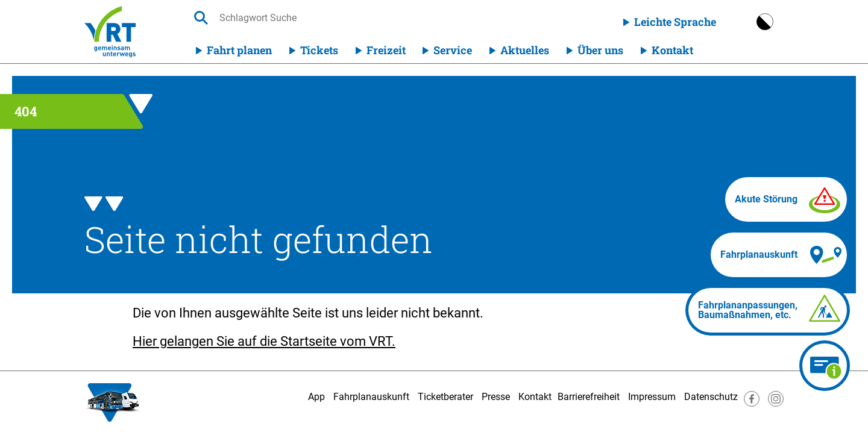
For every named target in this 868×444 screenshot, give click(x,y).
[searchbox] (333, 18)
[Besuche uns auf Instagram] (776, 403)
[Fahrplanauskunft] (779, 255)
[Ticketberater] (825, 366)
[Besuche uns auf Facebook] (752, 403)
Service (453, 50)
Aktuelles (525, 50)
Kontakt (672, 50)
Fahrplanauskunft (371, 397)
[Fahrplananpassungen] (768, 310)
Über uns (600, 50)
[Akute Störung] (786, 199)
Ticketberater (445, 397)
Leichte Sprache (675, 22)
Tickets (319, 50)
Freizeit (386, 50)
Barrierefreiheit (589, 397)
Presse (496, 397)
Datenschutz (711, 397)
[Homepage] (110, 32)
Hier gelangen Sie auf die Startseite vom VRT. (264, 341)
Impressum (652, 397)
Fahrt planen (239, 50)
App (316, 397)
